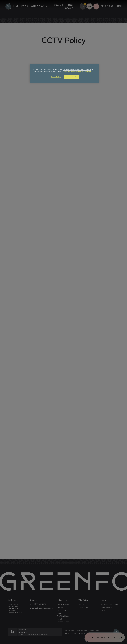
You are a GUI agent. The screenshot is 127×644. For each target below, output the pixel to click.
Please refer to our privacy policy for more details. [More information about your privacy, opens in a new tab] (77, 71)
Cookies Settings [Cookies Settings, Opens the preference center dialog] (56, 77)
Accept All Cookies (71, 77)
